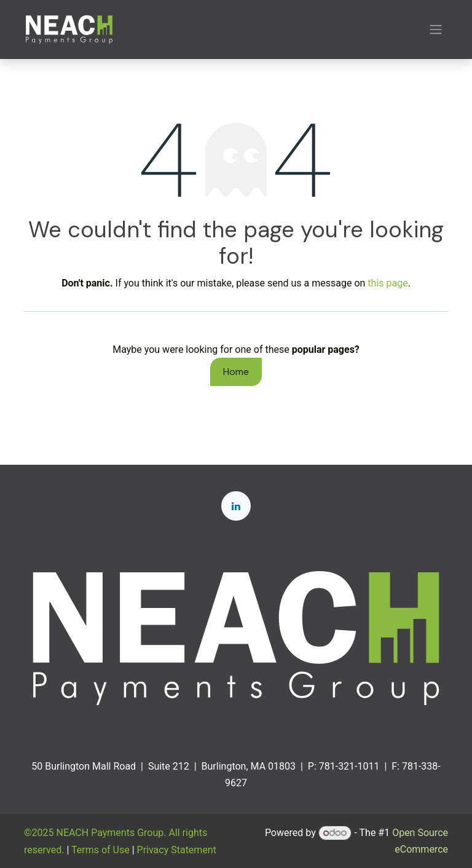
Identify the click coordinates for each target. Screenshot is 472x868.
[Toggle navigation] (436, 30)
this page (387, 283)
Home (236, 372)
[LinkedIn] (236, 506)
